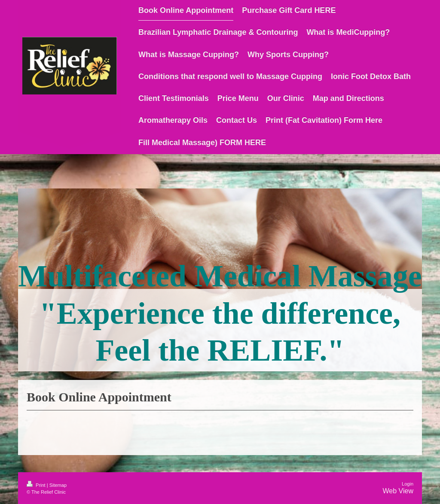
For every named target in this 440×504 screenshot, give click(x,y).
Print (37, 485)
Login (408, 484)
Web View (398, 491)
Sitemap (58, 485)
